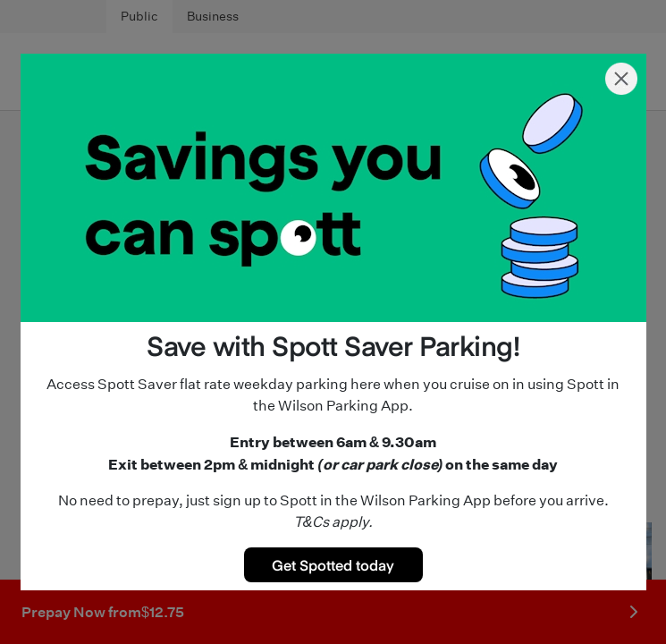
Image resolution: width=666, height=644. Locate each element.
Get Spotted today (333, 564)
